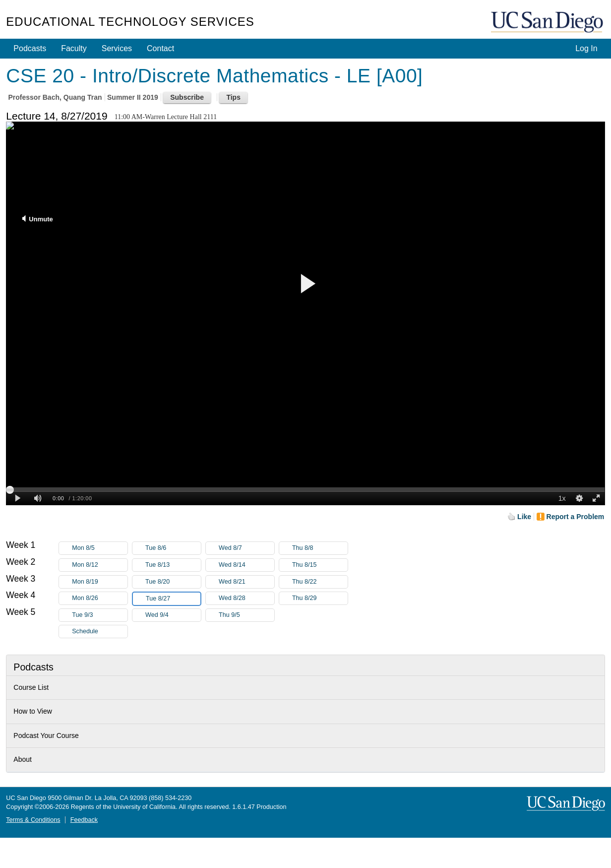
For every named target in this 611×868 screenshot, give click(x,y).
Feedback (84, 820)
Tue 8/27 (173, 599)
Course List (31, 687)
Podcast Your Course (46, 735)
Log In (586, 48)
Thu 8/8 (320, 548)
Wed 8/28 (246, 598)
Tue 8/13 (173, 565)
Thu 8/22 (320, 582)
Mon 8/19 (100, 582)
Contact (160, 48)
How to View (33, 711)
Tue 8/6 (173, 548)
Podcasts (30, 48)
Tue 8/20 (173, 582)
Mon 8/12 (100, 565)
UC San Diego (548, 23)
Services (117, 48)
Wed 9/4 (173, 615)
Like (524, 517)
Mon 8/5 (100, 548)
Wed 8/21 (246, 582)
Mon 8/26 (100, 598)
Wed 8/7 (246, 548)
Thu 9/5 (246, 615)
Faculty (74, 48)
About (23, 759)
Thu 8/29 (320, 598)
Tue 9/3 (100, 615)
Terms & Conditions (33, 820)
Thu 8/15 (320, 565)
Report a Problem (576, 517)
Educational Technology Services (130, 22)
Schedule (85, 631)
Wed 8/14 (246, 565)
